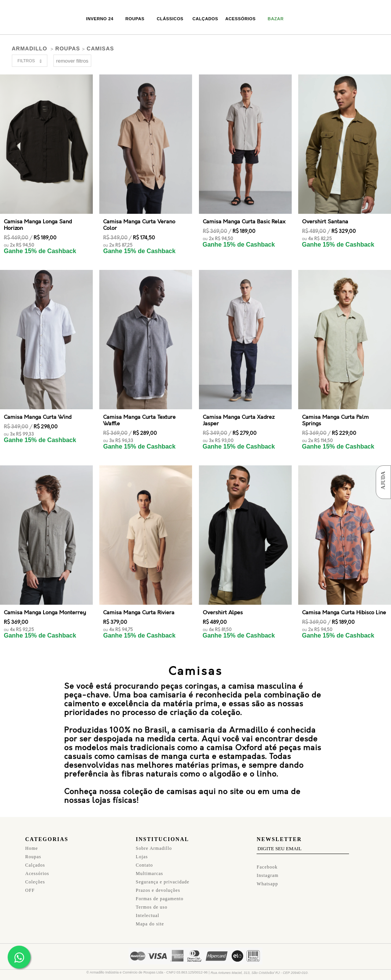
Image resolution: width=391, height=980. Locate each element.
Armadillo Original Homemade (32, 18)
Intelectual (148, 911)
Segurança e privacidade (163, 877)
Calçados (205, 19)
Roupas (135, 19)
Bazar (276, 19)
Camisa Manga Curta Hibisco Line (344, 608)
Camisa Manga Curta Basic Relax (244, 222)
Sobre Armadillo (154, 844)
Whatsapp (267, 879)
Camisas (100, 48)
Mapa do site (150, 919)
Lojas (142, 852)
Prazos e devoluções (158, 886)
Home (32, 844)
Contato (145, 861)
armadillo (30, 48)
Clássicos (170, 19)
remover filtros (72, 61)
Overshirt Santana (325, 222)
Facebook (267, 862)
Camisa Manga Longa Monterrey (45, 608)
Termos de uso (152, 903)
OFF (30, 886)
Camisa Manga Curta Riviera (139, 608)
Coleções (35, 877)
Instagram (267, 871)
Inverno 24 (100, 19)
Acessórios (241, 19)
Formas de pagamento (160, 894)
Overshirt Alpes (223, 608)
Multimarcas (150, 869)
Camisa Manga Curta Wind (38, 417)
